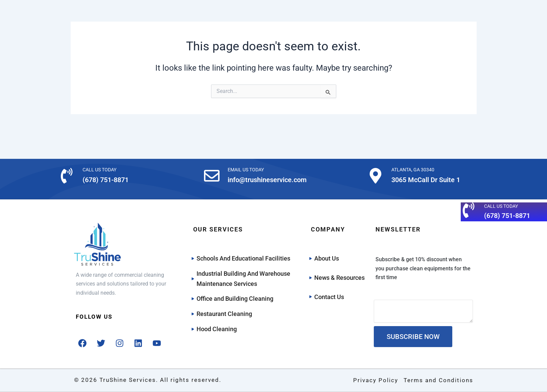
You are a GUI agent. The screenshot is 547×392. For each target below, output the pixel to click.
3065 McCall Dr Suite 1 (426, 180)
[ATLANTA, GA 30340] (375, 176)
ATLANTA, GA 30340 (413, 170)
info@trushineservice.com (267, 180)
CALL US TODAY (99, 170)
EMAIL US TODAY (246, 170)
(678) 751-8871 (106, 180)
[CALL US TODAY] (67, 176)
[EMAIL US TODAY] (212, 176)
